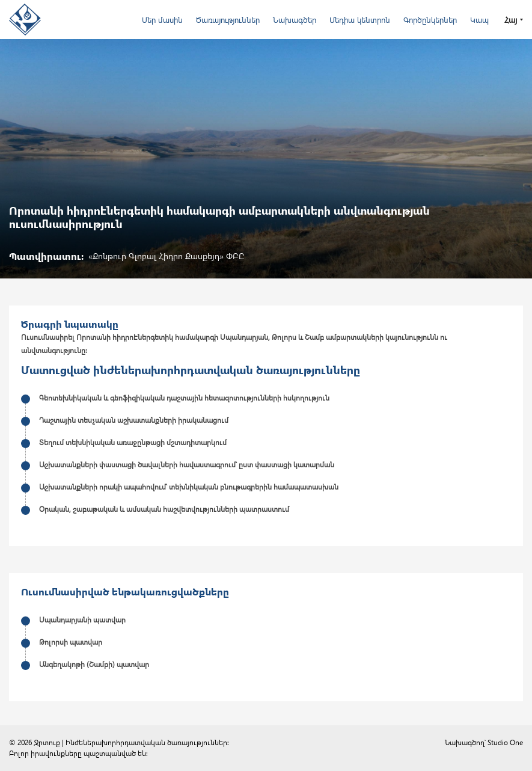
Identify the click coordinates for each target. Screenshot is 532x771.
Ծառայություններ (228, 20)
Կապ (479, 20)
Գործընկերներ (430, 20)
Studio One (505, 742)
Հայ (511, 20)
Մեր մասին (162, 20)
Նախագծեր (295, 20)
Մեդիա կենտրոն (360, 20)
